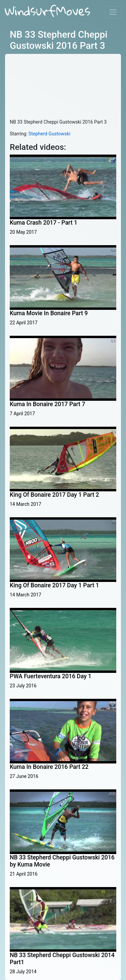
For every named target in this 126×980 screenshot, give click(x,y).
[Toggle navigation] (113, 12)
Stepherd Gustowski (49, 134)
